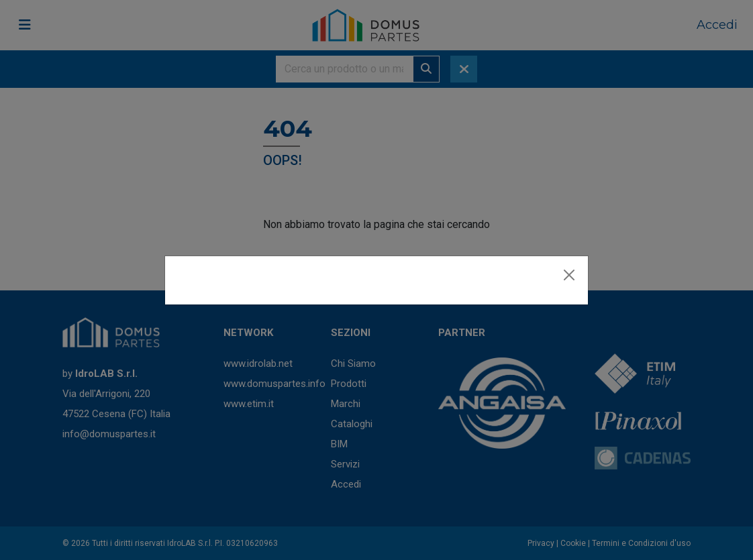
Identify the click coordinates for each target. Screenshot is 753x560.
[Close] (569, 275)
